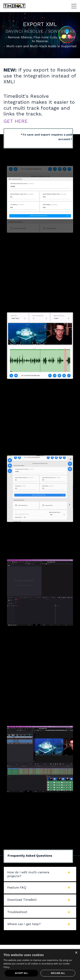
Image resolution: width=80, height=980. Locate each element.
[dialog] (40, 965)
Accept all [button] (21, 973)
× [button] (76, 953)
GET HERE (16, 121)
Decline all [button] (58, 973)
